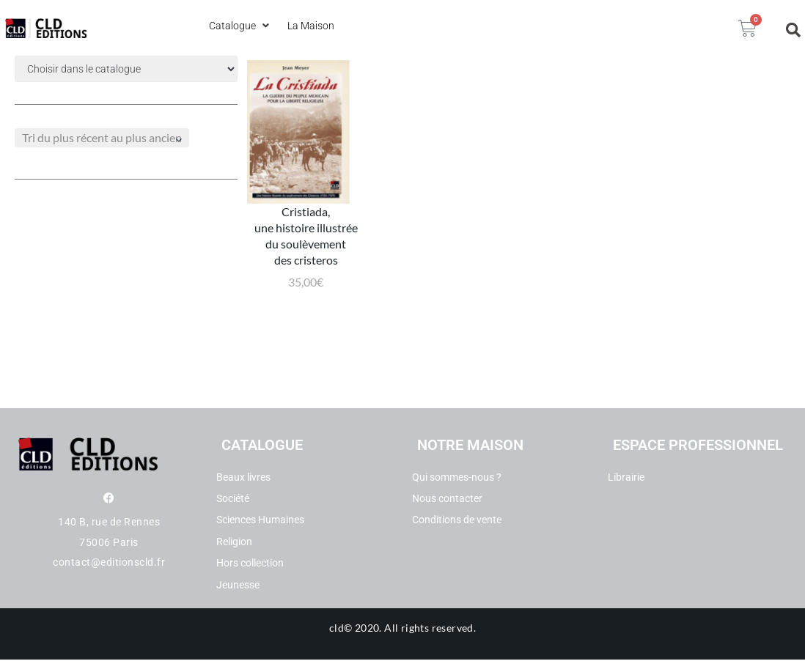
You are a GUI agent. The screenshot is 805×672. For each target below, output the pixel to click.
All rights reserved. (430, 640)
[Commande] (102, 138)
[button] (241, 26)
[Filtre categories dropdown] (126, 69)
